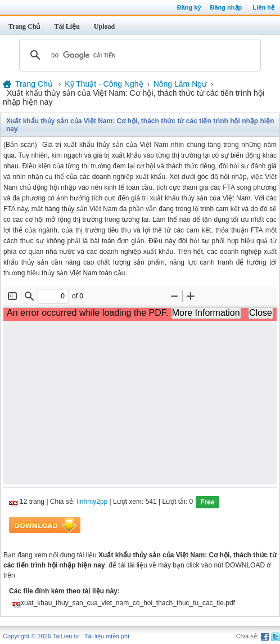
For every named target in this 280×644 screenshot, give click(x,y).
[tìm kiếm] (138, 55)
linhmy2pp (92, 502)
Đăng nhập (226, 7)
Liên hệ (264, 7)
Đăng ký (189, 7)
